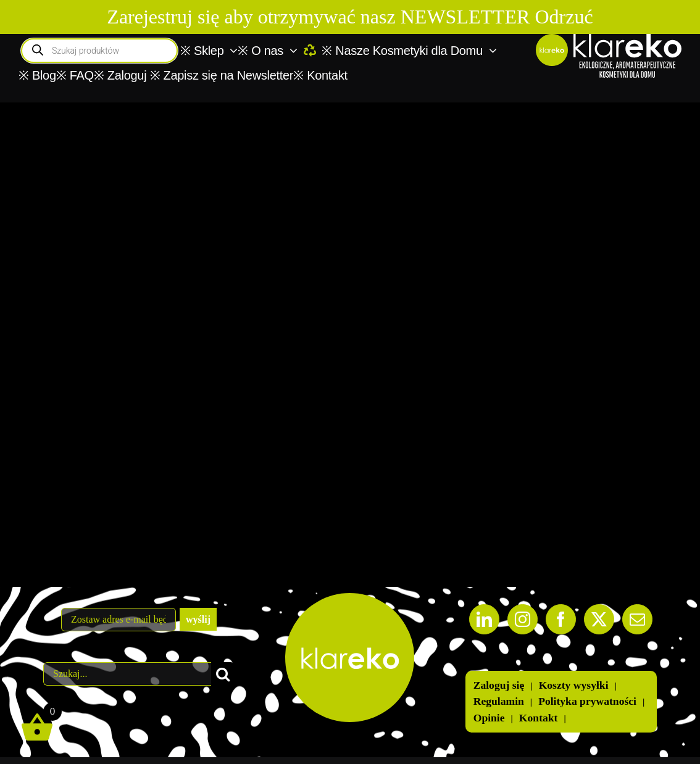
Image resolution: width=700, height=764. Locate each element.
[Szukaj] (223, 674)
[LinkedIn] (484, 619)
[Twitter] (599, 619)
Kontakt (539, 718)
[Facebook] (561, 619)
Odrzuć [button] (564, 17)
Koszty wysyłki (574, 685)
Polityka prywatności (587, 701)
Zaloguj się (499, 685)
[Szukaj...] (127, 674)
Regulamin (499, 701)
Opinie (489, 718)
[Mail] (637, 619)
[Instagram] (523, 619)
